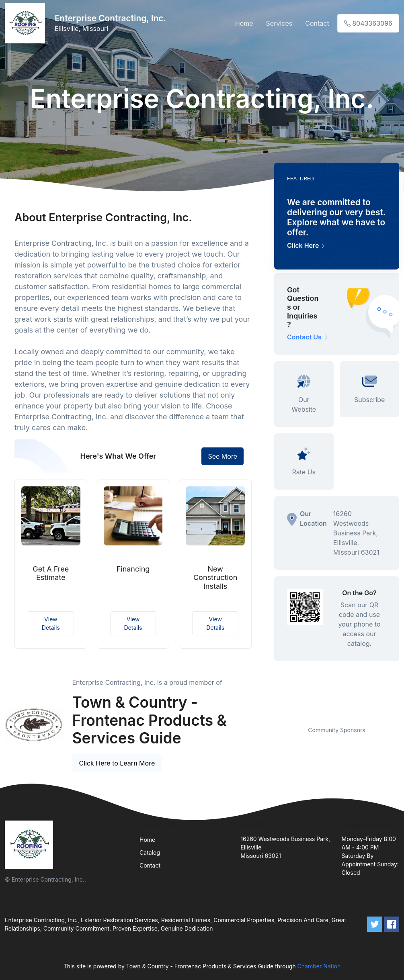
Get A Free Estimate (51, 573)
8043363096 (368, 23)
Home (244, 23)
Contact (317, 23)
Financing (133, 569)
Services (279, 23)
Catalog (150, 852)
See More (223, 456)
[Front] (27, 23)
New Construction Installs (215, 578)
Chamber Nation (319, 966)
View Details (51, 623)
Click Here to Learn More (117, 763)
